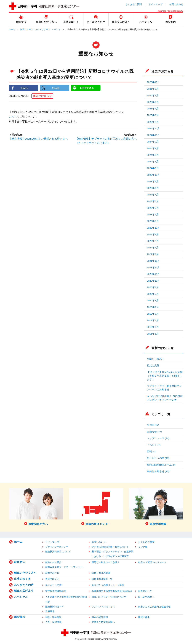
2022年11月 (153, 228)
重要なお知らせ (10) (158, 471)
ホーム (12, 29)
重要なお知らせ (42, 96)
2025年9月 (153, 89)
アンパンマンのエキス (103, 607)
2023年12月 (153, 175)
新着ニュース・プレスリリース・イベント (40, 29)
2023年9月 (153, 181)
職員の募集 (144, 617)
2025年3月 (153, 115)
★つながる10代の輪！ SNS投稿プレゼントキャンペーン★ (165, 398)
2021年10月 (153, 267)
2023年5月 (153, 208)
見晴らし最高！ (156, 359)
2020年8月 (153, 287)
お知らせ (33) (154, 432)
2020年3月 (153, 301)
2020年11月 (153, 274)
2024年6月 (153, 155)
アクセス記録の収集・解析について (110, 547)
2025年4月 (153, 109)
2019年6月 (153, 314)
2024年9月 (153, 142)
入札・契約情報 (53, 622)
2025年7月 (153, 95)
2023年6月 (153, 201)
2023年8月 (153, 188)
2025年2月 (153, 122)
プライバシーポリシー (57, 547)
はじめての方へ (146, 597)
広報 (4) (151, 452)
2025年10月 (153, 82)
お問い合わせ (176, 4)
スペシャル (21, 597)
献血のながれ (52, 573)
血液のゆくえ (22, 579)
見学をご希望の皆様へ (103, 622)
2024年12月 (153, 129)
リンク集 (143, 547)
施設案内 (20, 617)
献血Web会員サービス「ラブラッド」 (65, 567)
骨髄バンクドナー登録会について (109, 597)
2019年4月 (153, 320)
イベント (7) (154, 445)
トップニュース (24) (158, 438)
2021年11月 (153, 261)
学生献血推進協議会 (56, 591)
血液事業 (50, 611)
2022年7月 (153, 241)
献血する (20, 562)
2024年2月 (153, 168)
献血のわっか (145, 591)
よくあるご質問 (134, 4)
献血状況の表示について (58, 552)
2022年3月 (153, 254)
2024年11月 (153, 135)
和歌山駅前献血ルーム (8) (161, 465)
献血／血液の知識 (101, 573)
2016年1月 (153, 334)
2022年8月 (153, 234)
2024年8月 (153, 148)
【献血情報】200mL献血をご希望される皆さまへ (38, 139)
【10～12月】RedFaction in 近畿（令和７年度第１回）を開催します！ (165, 376)
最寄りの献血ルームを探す (106, 562)
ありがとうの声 (24, 585)
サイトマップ (156, 4)
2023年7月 (153, 195)
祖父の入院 (153, 366)
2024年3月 (153, 162)
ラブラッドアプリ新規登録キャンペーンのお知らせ (164, 388)
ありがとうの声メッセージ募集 (108, 585)
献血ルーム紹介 (53, 562)
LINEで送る (87, 88)
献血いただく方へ (25, 573)
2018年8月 (153, 327)
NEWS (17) (153, 425)
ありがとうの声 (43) (158, 458)
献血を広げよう (24, 591)
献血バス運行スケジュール (152, 562)
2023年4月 (153, 215)
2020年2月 (153, 307)
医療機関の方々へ (55, 607)
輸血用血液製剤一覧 (102, 579)
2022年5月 (153, 248)
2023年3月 (153, 221)
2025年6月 (153, 102)
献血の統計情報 (100, 617)
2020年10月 (153, 281)
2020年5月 (153, 294)
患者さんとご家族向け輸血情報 (154, 607)
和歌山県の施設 (53, 617)
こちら (13, 117)
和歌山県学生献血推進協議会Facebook (112, 591)
